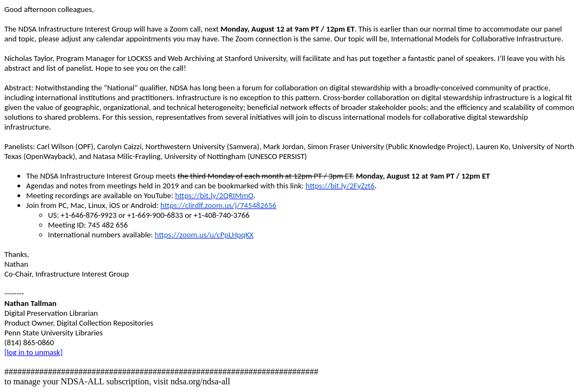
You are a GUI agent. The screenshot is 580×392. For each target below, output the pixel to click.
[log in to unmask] (34, 352)
